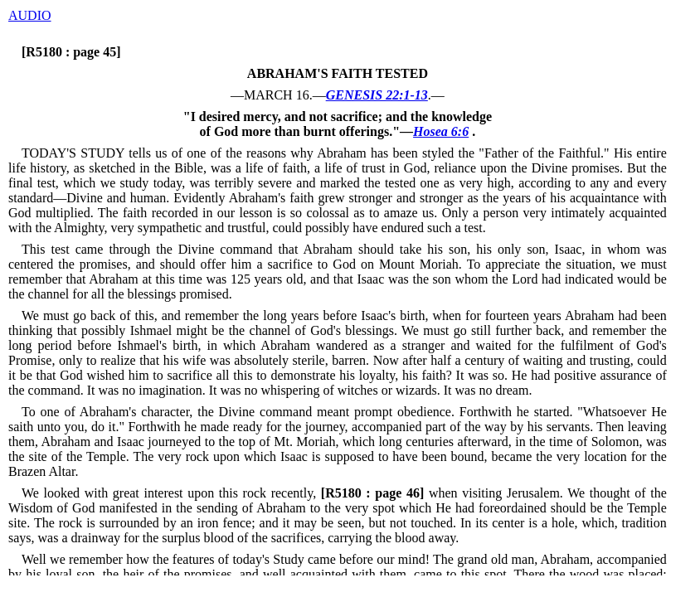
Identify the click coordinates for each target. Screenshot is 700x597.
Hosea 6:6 (441, 131)
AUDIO (30, 15)
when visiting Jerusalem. (440, 493)
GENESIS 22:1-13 (377, 95)
